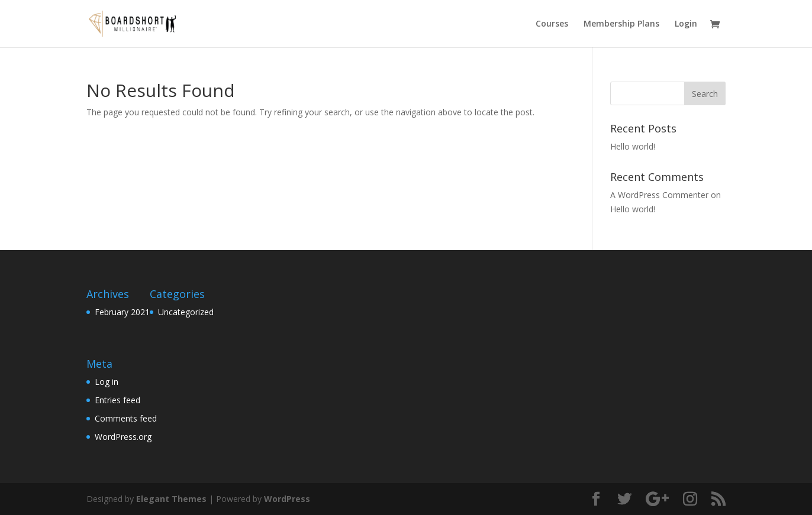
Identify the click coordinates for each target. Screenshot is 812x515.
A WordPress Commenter (659, 195)
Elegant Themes (171, 499)
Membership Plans (621, 24)
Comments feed (126, 418)
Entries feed (117, 400)
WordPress (287, 499)
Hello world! (633, 146)
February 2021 (122, 312)
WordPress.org (123, 437)
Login (686, 24)
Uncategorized (186, 312)
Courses (552, 24)
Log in (107, 382)
